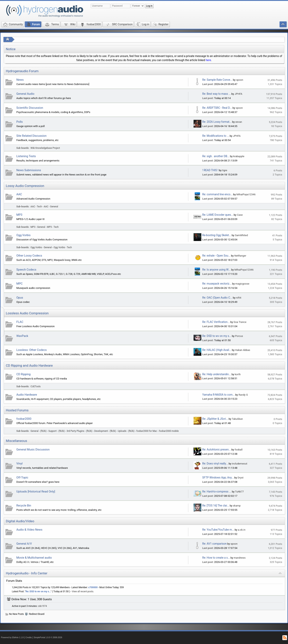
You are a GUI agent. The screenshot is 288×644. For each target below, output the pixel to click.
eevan (239, 122)
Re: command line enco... (217, 194)
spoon (240, 80)
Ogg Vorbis (23, 235)
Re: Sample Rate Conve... (217, 80)
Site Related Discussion (31, 136)
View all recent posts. (83, 591)
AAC (19, 194)
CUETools (36, 386)
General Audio (25, 94)
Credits (29, 637)
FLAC (20, 322)
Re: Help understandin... (217, 374)
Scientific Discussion (30, 108)
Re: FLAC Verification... (216, 322)
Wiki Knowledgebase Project (45, 148)
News (20, 80)
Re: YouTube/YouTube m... (218, 530)
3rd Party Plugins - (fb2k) (79, 431)
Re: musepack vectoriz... (217, 284)
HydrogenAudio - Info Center (27, 573)
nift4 (239, 298)
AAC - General (51, 207)
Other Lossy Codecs (29, 256)
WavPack (22, 336)
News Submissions (29, 170)
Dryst (240, 478)
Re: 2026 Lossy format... (217, 122)
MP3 (19, 215)
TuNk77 (239, 492)
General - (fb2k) (39, 431)
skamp (237, 506)
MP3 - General (38, 227)
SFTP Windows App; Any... (218, 478)
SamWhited (241, 235)
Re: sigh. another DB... (216, 156)
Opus (20, 298)
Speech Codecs (26, 270)
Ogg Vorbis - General (41, 247)
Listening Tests (26, 156)
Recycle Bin (24, 506)
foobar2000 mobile (169, 431)
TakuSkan (237, 419)
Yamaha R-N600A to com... (218, 395)
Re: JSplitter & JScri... (215, 419)
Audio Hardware (27, 395)
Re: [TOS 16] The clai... (216, 506)
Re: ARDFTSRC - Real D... (217, 108)
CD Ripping (23, 374)
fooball (239, 450)
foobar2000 (24, 419)
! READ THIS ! (210, 170)
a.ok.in (242, 530)
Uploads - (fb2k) (126, 431)
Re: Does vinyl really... (215, 464)
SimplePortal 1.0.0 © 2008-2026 (48, 637)
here (208, 60)
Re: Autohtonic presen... (217, 449)
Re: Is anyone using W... (216, 270)
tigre (225, 170)
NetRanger (240, 256)
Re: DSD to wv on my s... (217, 336)
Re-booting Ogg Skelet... (217, 235)
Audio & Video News (29, 530)
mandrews (240, 558)
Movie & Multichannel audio (34, 558)
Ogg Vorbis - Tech (63, 247)
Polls (20, 122)
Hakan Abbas (243, 350)
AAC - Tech (36, 207)
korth (238, 374)
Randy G (243, 395)
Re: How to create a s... (216, 558)
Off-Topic (22, 478)
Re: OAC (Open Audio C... (217, 298)
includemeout (240, 464)
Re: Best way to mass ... (217, 94)
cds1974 (42, 606)
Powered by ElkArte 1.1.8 (12, 637)
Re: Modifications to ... (216, 136)
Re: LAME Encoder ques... (218, 215)
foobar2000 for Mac (147, 431)
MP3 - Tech (53, 227)
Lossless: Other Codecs (32, 350)
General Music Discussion (33, 449)
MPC (19, 284)
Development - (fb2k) (105, 431)
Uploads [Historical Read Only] (36, 492)
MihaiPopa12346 (246, 194)
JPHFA (238, 94)
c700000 (93, 587)
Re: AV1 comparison (214, 544)
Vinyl (19, 464)
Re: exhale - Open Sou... (216, 256)
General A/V (24, 544)
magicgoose (242, 284)
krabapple (239, 156)
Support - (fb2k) (57, 431)
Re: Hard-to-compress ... (217, 492)
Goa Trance (240, 322)
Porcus (239, 336)
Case (240, 215)
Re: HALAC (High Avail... (217, 350)
